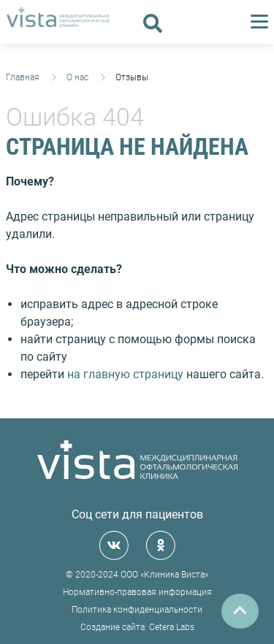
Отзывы (132, 77)
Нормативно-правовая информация (137, 592)
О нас (77, 77)
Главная (23, 77)
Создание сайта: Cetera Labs (137, 627)
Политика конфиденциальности (137, 610)
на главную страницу (125, 374)
